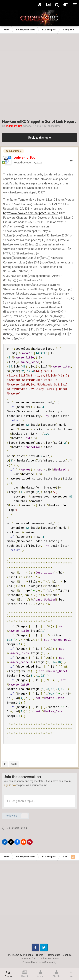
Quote (14, 764)
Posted (28, 163)
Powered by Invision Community (39, 962)
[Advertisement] (39, 75)
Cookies (67, 955)
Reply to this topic (40, 138)
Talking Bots (53, 126)
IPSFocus (28, 955)
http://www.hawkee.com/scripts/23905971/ (31, 213)
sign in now (10, 785)
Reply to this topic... (21, 801)
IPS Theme (13, 955)
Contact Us (54, 955)
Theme (40, 955)
